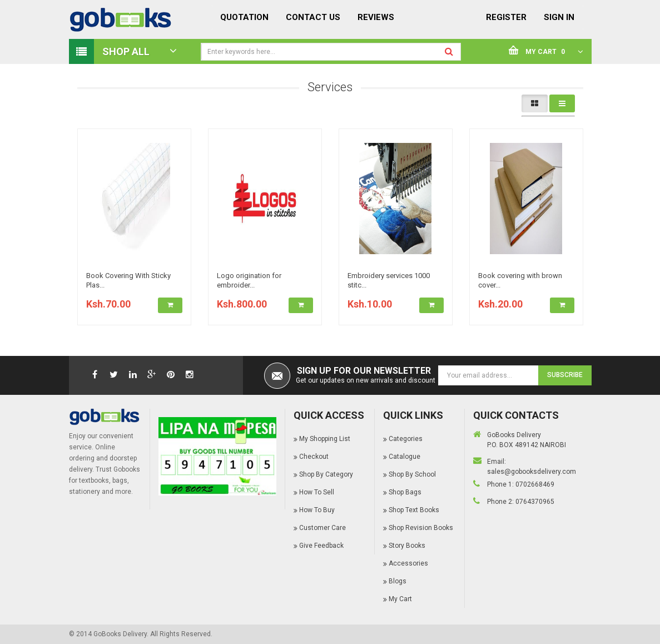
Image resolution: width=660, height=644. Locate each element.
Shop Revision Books (421, 528)
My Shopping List (325, 439)
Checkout (314, 457)
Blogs (398, 581)
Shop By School (412, 474)
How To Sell (317, 492)
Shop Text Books (414, 510)
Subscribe (565, 375)
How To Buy (317, 510)
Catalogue (405, 457)
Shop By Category (326, 474)
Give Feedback (321, 546)
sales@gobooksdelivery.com (532, 472)
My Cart (400, 599)
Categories (406, 439)
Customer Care (322, 528)
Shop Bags (405, 492)
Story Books (407, 546)
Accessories (408, 563)
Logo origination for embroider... (249, 280)
